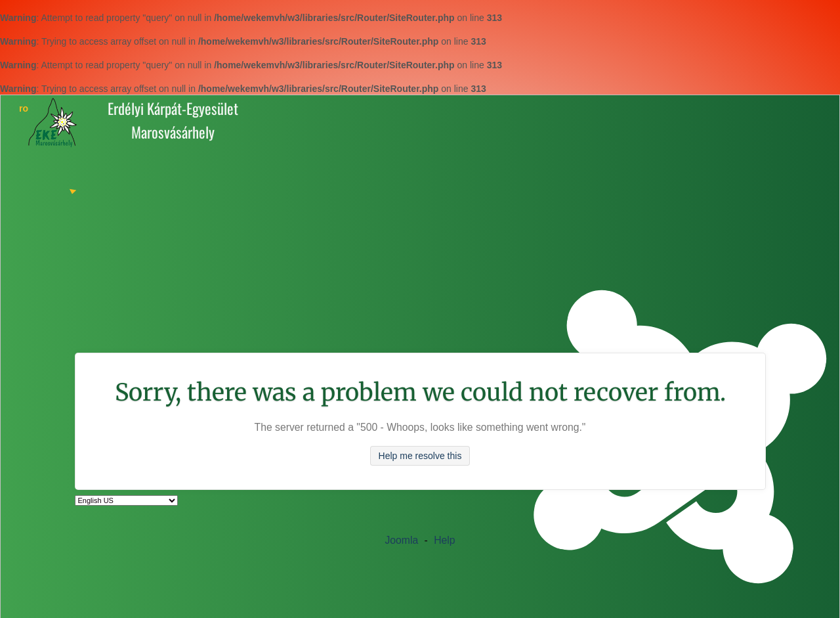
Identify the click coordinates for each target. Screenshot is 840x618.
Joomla (401, 540)
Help (444, 540)
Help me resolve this (420, 456)
